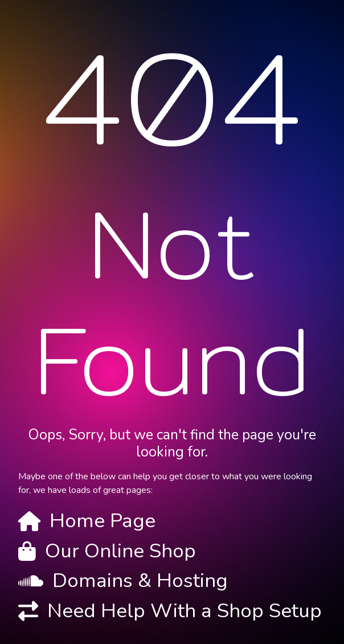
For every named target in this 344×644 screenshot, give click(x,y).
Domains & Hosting (140, 580)
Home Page (103, 521)
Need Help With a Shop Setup (185, 611)
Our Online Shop (120, 551)
